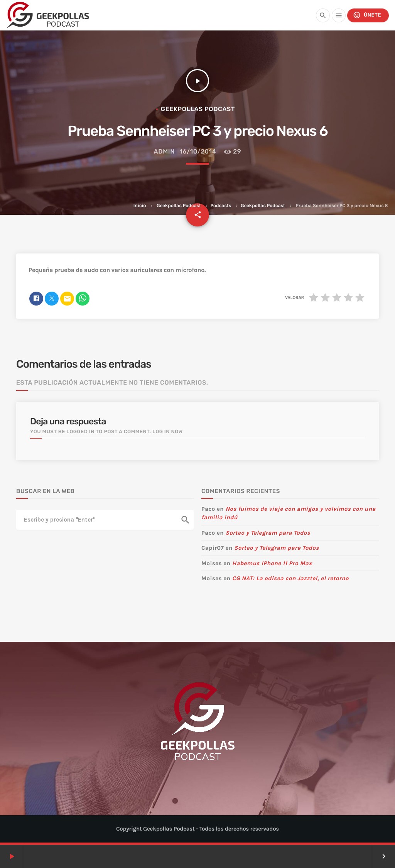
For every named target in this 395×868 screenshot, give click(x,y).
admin (165, 151)
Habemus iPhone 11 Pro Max (272, 563)
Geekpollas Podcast (179, 206)
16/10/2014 (198, 151)
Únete (367, 15)
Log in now (168, 432)
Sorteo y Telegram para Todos (268, 533)
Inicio (139, 206)
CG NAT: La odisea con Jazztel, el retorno (290, 578)
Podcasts (221, 206)
